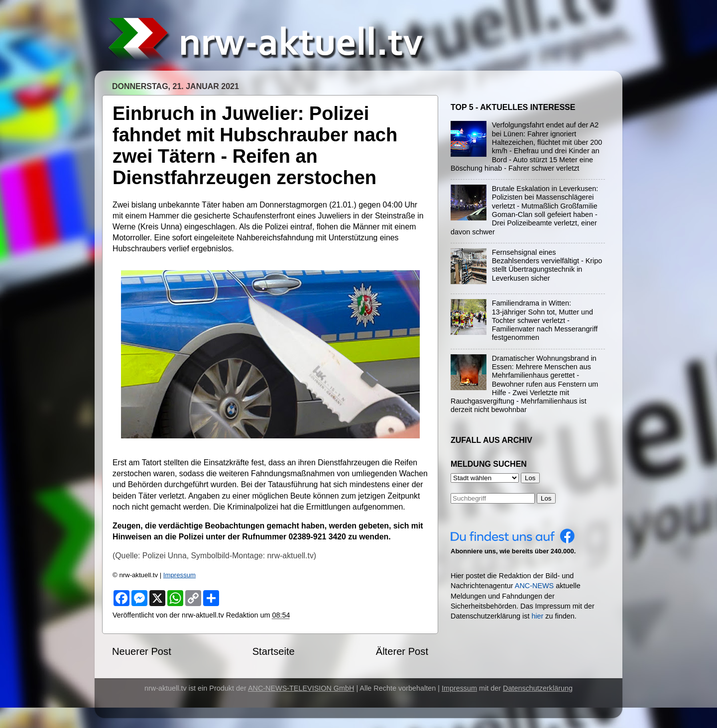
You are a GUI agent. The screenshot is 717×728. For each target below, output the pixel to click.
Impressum (179, 575)
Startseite (274, 651)
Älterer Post (402, 651)
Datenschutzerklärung (538, 688)
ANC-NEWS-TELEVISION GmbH (301, 688)
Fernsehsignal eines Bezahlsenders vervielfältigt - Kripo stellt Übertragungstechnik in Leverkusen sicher (547, 265)
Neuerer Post (142, 651)
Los (546, 498)
